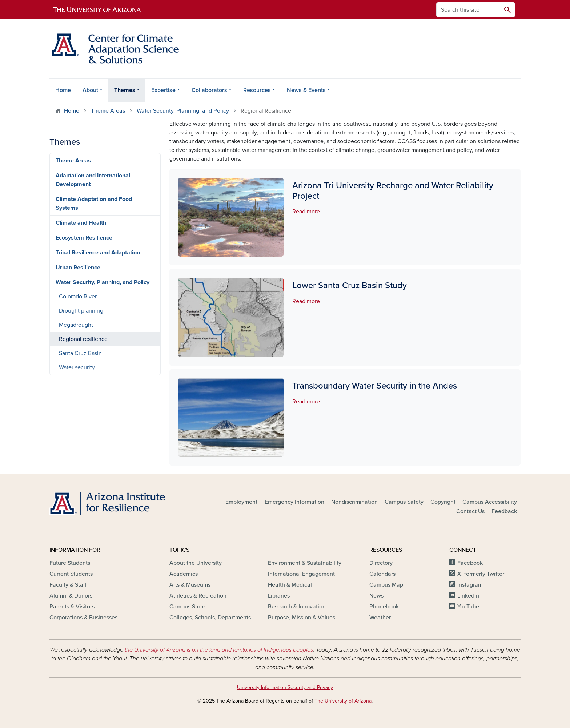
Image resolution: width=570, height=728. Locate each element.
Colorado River (78, 297)
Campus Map (386, 585)
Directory (381, 563)
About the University (196, 563)
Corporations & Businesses (83, 618)
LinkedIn (468, 596)
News (376, 596)
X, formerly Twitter (481, 574)
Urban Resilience (78, 268)
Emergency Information (294, 502)
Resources (257, 90)
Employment (241, 502)
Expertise (163, 90)
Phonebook (384, 607)
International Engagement (301, 574)
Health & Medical (290, 585)
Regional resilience (83, 339)
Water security (77, 367)
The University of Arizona (343, 701)
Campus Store (187, 607)
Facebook (470, 563)
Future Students (70, 563)
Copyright (443, 502)
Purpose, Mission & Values (302, 618)
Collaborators (209, 90)
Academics (184, 574)
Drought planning (81, 311)
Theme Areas (108, 111)
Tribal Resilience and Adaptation (98, 253)
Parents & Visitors (72, 607)
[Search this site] (468, 10)
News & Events (306, 90)
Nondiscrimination (354, 502)
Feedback (504, 511)
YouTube (468, 607)
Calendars (382, 574)
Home (63, 90)
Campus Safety (404, 502)
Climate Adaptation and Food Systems (94, 204)
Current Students (71, 574)
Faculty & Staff (68, 585)
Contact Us (470, 511)
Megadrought (76, 325)
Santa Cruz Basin (80, 353)
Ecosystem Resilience (84, 238)
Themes (125, 90)
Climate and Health (81, 223)
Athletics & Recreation (198, 596)
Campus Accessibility (490, 502)
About (90, 90)
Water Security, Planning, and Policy (183, 111)
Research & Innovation (297, 607)
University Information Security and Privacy (285, 687)
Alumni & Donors (71, 596)
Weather (380, 618)
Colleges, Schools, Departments (210, 618)
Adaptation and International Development (93, 180)
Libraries (279, 596)
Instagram (470, 585)
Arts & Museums (190, 585)
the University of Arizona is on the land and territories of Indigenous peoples (219, 650)
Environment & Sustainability (305, 563)
